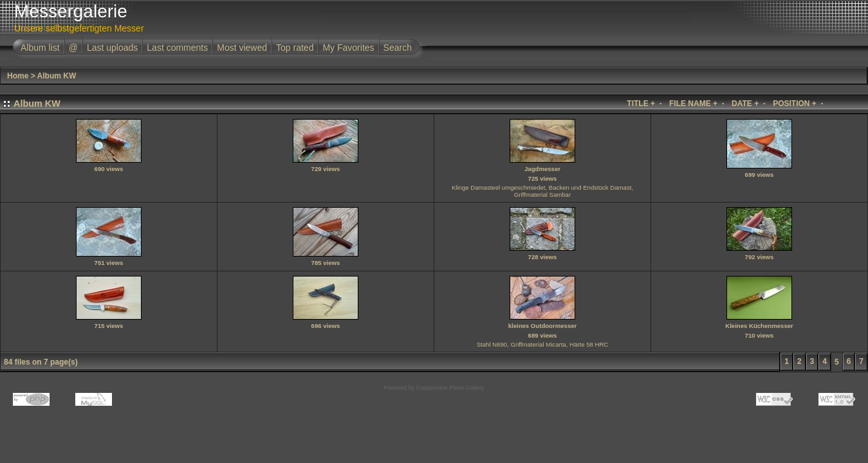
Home (18, 76)
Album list (40, 48)
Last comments (177, 48)
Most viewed (242, 48)
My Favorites (348, 48)
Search (398, 48)
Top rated (295, 48)
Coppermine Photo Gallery (450, 388)
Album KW (57, 76)
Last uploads (112, 48)
